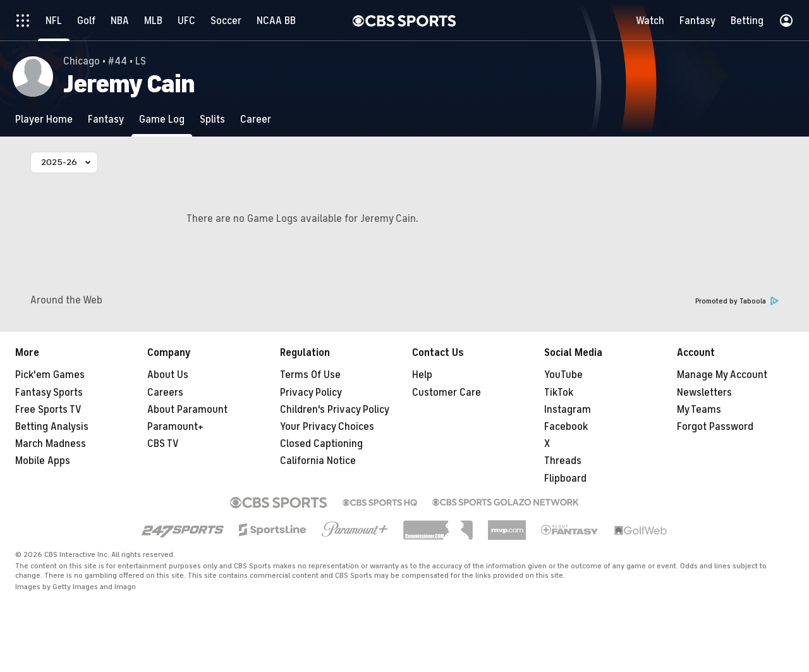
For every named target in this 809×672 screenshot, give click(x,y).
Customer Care (447, 393)
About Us (168, 375)
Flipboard (565, 479)
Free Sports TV (48, 410)
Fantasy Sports (49, 393)
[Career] (256, 119)
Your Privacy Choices (327, 427)
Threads (563, 461)
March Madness (51, 444)
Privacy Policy (311, 393)
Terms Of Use (310, 375)
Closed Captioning (321, 444)
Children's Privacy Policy (335, 410)
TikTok (559, 393)
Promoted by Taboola (737, 301)
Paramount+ (175, 427)
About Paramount (187, 410)
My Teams (699, 410)
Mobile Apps (43, 461)
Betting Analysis (52, 427)
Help (422, 375)
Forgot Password (715, 427)
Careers (165, 393)
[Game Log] (162, 119)
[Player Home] (44, 119)
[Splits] (212, 119)
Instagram (568, 410)
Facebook (566, 427)
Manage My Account (722, 375)
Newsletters (704, 393)
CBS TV (163, 444)
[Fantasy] (106, 119)
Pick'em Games (50, 375)
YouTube (563, 375)
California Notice (318, 461)
